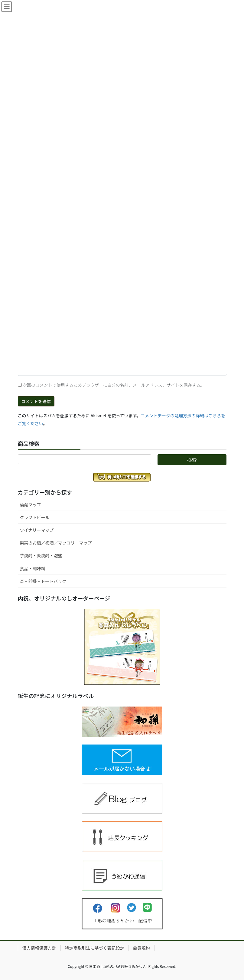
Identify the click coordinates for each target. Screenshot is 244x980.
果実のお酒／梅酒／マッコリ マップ (56, 543)
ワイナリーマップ (37, 530)
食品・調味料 (33, 568)
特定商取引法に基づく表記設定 (95, 948)
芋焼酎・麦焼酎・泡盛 (41, 555)
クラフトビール (35, 517)
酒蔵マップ (31, 505)
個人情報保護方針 (39, 948)
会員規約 (142, 948)
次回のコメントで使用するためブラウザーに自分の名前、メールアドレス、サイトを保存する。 (114, 385)
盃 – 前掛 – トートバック (43, 581)
